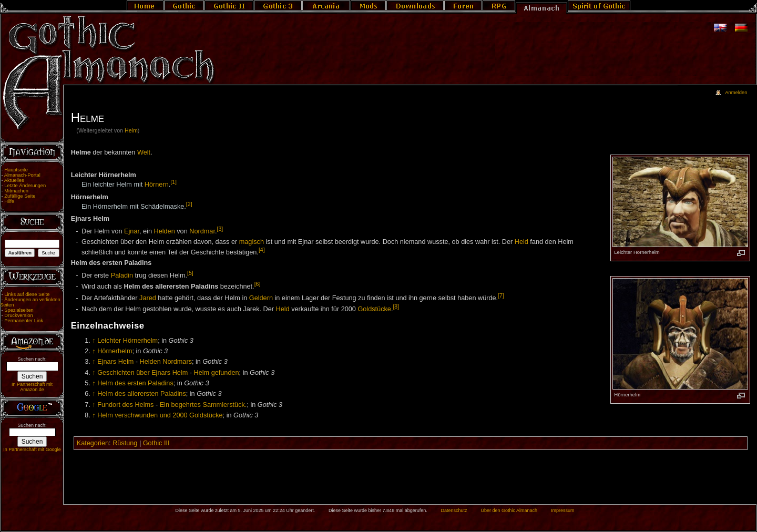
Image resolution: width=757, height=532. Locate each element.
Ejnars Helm (115, 362)
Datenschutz (454, 510)
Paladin (122, 275)
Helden (165, 231)
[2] (189, 204)
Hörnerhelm (115, 351)
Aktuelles (14, 180)
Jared (148, 298)
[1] (173, 182)
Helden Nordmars (166, 362)
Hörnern (157, 185)
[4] (262, 250)
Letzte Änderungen (25, 186)
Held (521, 242)
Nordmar (202, 231)
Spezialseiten (19, 310)
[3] (220, 229)
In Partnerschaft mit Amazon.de (32, 387)
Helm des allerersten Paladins (142, 394)
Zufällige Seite (20, 196)
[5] (190, 273)
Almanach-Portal (22, 175)
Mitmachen (16, 191)
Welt (144, 152)
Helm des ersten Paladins (135, 383)
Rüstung (125, 443)
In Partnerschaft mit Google (32, 449)
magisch (252, 242)
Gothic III (156, 443)
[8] (396, 306)
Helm (131, 130)
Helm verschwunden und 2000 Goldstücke (160, 415)
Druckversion (18, 315)
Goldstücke (374, 309)
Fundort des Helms (125, 405)
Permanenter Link (24, 321)
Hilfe (9, 201)
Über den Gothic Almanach (509, 510)
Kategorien (93, 443)
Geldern (261, 298)
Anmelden (736, 93)
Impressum (563, 510)
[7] (501, 295)
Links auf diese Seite (27, 294)
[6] (258, 284)
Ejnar (132, 231)
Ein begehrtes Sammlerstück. (203, 405)
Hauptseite (16, 170)
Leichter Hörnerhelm (127, 341)
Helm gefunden (217, 373)
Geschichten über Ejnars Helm (142, 373)
